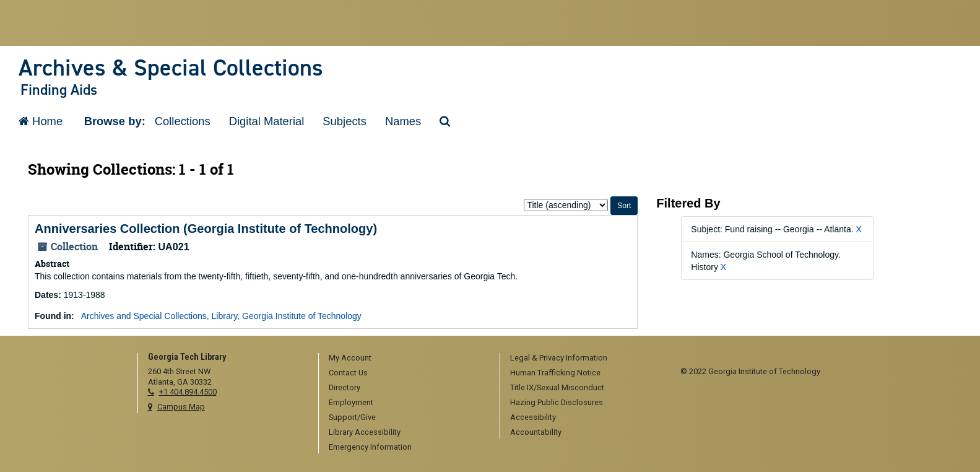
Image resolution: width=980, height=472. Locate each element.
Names (403, 121)
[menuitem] (405, 359)
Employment (351, 402)
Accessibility (533, 417)
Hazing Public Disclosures (557, 402)
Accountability (536, 432)
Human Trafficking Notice (555, 373)
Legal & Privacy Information (559, 358)
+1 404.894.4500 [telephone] (188, 392)
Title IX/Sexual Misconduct (557, 387)
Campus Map (181, 407)
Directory (345, 387)
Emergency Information (370, 447)
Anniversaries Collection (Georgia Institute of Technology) (206, 229)
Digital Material (267, 121)
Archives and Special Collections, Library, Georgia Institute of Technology (221, 316)
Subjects (345, 121)
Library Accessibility (365, 432)
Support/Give (352, 417)
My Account (350, 358)
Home (41, 121)
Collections (183, 121)
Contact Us (348, 373)
